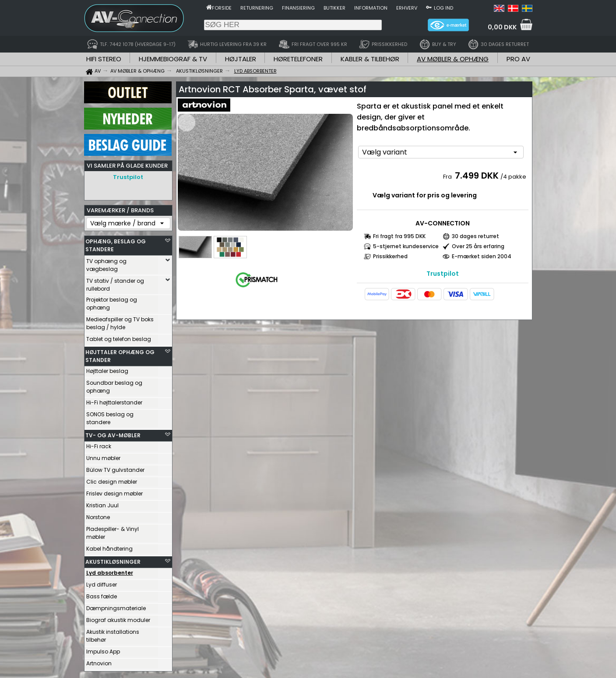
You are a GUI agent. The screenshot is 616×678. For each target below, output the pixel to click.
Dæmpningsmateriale (116, 606)
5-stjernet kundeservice (406, 246)
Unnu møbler (103, 456)
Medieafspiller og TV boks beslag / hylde (120, 321)
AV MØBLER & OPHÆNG (453, 59)
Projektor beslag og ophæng (112, 301)
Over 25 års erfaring (478, 246)
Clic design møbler (112, 480)
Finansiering (298, 8)
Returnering (257, 8)
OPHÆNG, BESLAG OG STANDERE (116, 243)
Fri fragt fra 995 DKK (399, 236)
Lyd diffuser (102, 582)
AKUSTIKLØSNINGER (113, 560)
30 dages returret (475, 236)
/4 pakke (513, 177)
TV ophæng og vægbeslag (106, 263)
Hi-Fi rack (99, 444)
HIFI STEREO (104, 59)
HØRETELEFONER (298, 59)
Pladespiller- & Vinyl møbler (113, 531)
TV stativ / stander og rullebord (115, 283)
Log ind (444, 8)
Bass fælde (102, 594)
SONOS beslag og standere (110, 416)
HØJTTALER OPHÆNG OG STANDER (120, 354)
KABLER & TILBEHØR (370, 59)
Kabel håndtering (109, 546)
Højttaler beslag (107, 369)
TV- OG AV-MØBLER (113, 433)
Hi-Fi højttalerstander (114, 400)
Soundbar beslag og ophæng (114, 385)
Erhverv (407, 8)
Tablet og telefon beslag (119, 337)
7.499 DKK (477, 176)
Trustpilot (128, 177)
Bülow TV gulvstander (115, 468)
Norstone (98, 515)
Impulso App (103, 649)
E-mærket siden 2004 (482, 256)
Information (371, 8)
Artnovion (99, 661)
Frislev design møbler (114, 491)
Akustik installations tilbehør (113, 634)
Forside (222, 8)
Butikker (334, 8)
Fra (448, 177)
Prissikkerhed (390, 256)
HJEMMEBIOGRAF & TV (173, 59)
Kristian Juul (102, 503)
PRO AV (518, 59)
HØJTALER (241, 59)
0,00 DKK (502, 27)
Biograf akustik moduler (118, 618)
